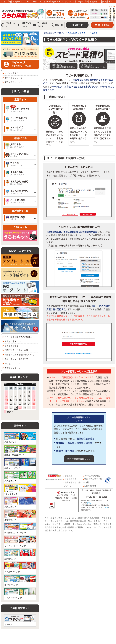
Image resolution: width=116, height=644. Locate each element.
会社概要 (69, 476)
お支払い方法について (14, 341)
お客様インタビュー (14, 368)
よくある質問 (110, 13)
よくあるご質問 (12, 346)
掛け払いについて (13, 363)
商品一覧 (57, 25)
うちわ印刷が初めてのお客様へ (18, 337)
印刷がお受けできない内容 (16, 350)
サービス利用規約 (92, 476)
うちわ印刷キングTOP (53, 33)
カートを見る (102, 25)
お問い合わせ (114, 13)
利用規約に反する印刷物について (19, 354)
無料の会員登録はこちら (79, 459)
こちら (89, 503)
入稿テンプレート (24, 25)
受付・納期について (14, 78)
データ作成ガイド (40, 25)
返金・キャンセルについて (16, 359)
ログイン (77, 25)
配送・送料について (14, 82)
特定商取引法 (71, 479)
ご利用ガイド (8, 25)
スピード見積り (12, 73)
